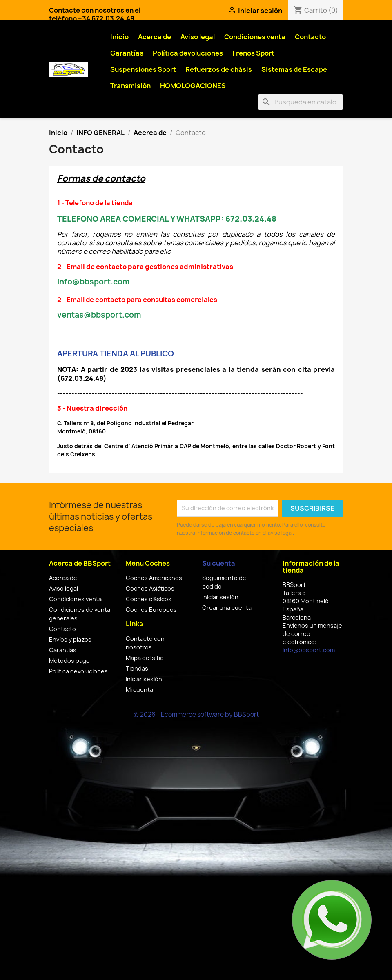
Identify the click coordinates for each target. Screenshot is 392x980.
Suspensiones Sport (143, 69)
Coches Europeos (151, 610)
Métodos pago (69, 661)
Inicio (119, 37)
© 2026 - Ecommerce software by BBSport (196, 714)
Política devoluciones (188, 53)
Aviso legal (198, 37)
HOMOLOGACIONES (193, 86)
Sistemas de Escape (294, 69)
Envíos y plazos (70, 639)
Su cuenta (219, 563)
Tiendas (137, 668)
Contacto (310, 37)
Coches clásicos (149, 599)
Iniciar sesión (144, 679)
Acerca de (155, 37)
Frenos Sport (253, 53)
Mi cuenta (139, 690)
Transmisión (130, 86)
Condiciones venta (255, 37)
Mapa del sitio (145, 658)
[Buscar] (301, 102)
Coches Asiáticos (150, 588)
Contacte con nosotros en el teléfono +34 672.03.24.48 (95, 14)
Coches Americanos (154, 578)
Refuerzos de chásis (219, 69)
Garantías (127, 53)
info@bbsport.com (309, 650)
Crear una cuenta (227, 608)
